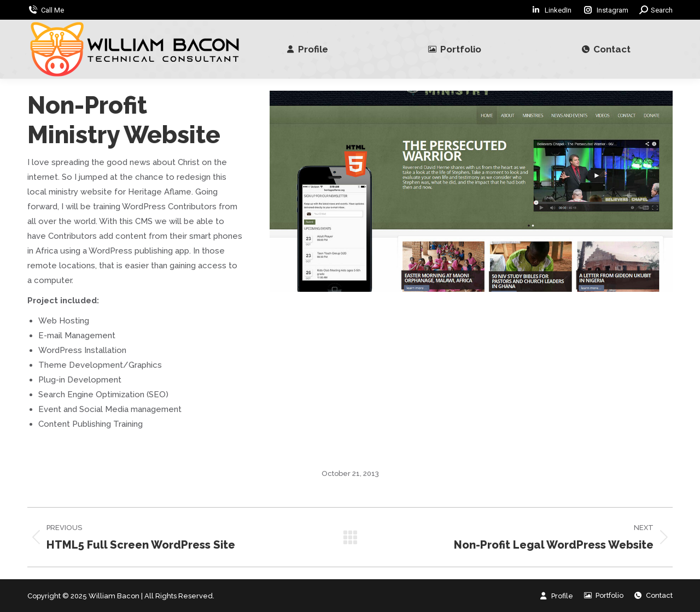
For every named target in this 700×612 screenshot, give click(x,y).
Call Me (52, 10)
